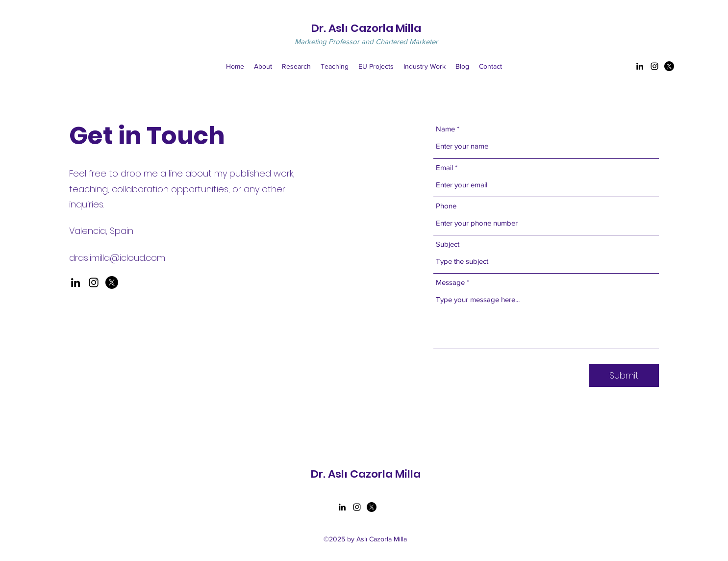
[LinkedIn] (640, 66)
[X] (112, 282)
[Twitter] (669, 66)
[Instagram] (654, 66)
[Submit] (624, 375)
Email (444, 167)
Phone (446, 206)
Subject (448, 244)
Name (445, 129)
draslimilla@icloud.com (117, 258)
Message (450, 282)
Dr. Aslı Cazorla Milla (366, 28)
